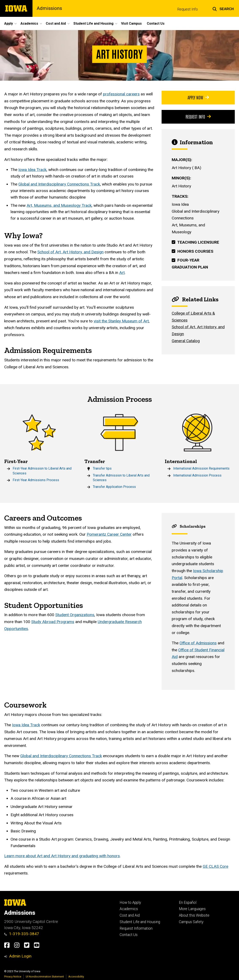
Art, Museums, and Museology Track (59, 205)
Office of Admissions (198, 643)
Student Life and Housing (140, 922)
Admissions (49, 9)
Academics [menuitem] (29, 23)
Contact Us (129, 935)
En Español (188, 903)
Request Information (136, 928)
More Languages (192, 909)
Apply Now (198, 97)
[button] (223, 8)
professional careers (121, 94)
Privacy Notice (13, 977)
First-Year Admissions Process (36, 480)
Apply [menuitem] (9, 23)
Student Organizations (75, 615)
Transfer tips (102, 468)
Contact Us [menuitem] (156, 23)
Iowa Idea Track (32, 170)
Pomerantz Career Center (109, 535)
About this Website (194, 915)
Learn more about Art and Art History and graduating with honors (62, 856)
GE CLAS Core (215, 866)
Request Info (188, 9)
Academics (129, 909)
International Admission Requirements (201, 468)
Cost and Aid (130, 915)
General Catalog (186, 341)
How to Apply (130, 903)
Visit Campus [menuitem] (131, 23)
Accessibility (76, 977)
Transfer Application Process (114, 487)
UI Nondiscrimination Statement (45, 977)
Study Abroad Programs (53, 622)
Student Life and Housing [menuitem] (93, 23)
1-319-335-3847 (22, 934)
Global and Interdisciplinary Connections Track (59, 184)
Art (122, 273)
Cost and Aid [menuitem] (56, 23)
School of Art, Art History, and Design (70, 252)
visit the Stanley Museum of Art (121, 321)
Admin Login (20, 956)
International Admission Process (197, 475)
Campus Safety (191, 922)
